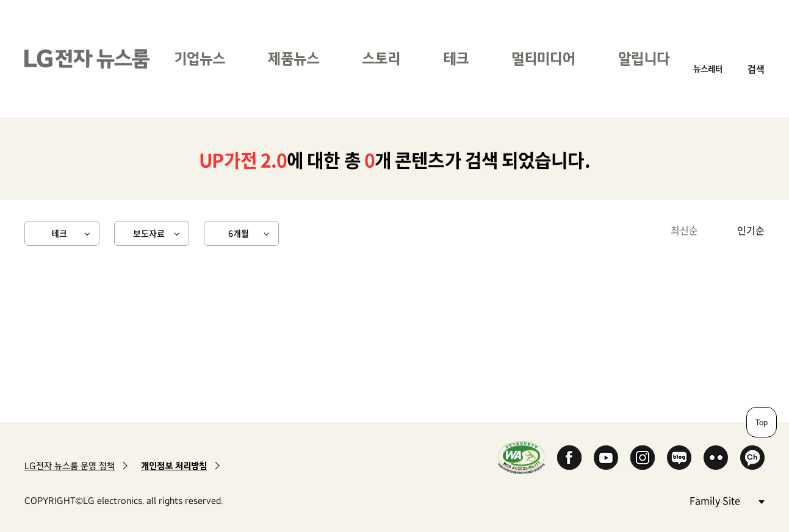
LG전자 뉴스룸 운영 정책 (70, 466)
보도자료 (149, 233)
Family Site (727, 500)
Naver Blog (679, 458)
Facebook (569, 458)
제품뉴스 (294, 58)
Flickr (716, 458)
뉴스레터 (708, 69)
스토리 (381, 58)
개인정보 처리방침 (174, 466)
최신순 (684, 230)
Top (762, 422)
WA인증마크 (521, 457)
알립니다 (644, 58)
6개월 (239, 233)
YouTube (606, 458)
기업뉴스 (200, 58)
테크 (456, 58)
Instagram (643, 458)
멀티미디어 (543, 58)
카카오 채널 (752, 458)
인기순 (751, 230)
